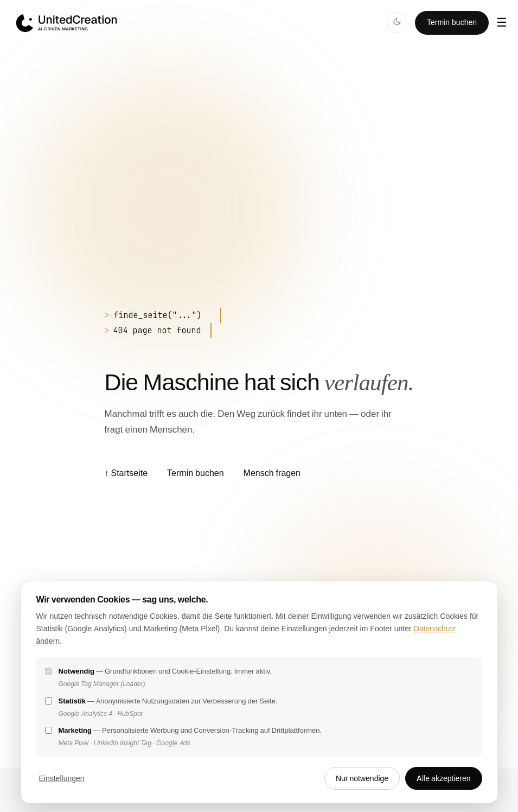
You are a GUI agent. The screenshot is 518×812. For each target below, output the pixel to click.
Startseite (126, 473)
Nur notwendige (362, 778)
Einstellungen (62, 778)
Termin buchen (452, 22)
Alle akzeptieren (443, 778)
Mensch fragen (272, 473)
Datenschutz (435, 629)
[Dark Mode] (397, 23)
